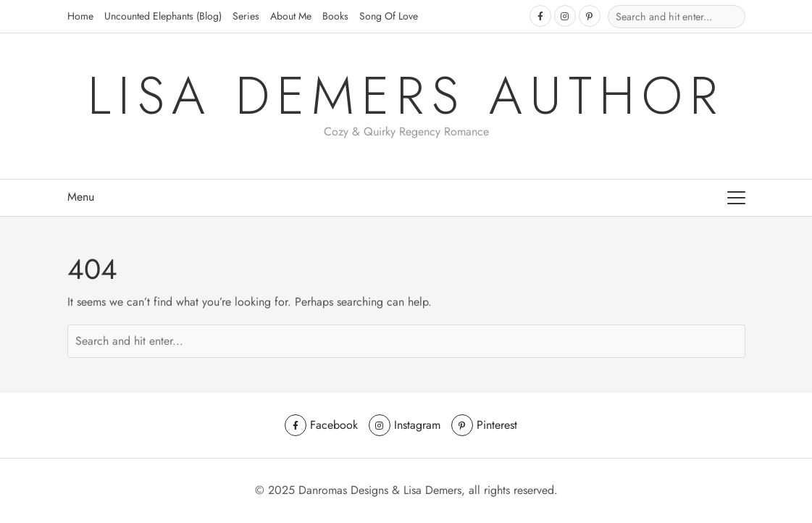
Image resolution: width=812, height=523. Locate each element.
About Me (291, 16)
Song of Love (389, 16)
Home (80, 16)
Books (335, 16)
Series (246, 16)
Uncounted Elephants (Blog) (163, 16)
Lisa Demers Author (406, 96)
